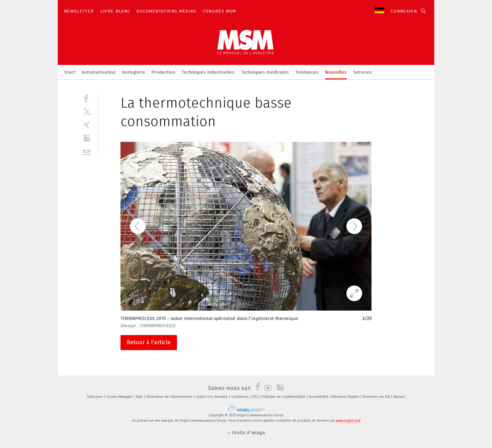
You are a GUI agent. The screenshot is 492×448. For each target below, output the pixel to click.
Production (163, 72)
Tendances (307, 72)
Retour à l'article (149, 342)
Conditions (240, 397)
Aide (140, 397)
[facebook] (87, 98)
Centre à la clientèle (212, 397)
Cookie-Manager (120, 397)
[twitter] (87, 111)
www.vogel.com (348, 421)
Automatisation (99, 72)
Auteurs (399, 397)
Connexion (404, 11)
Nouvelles (336, 72)
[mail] (87, 152)
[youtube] (266, 388)
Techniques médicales (265, 72)
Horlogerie (134, 72)
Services (362, 72)
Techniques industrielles (208, 72)
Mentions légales (346, 397)
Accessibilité (319, 397)
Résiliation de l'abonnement (170, 397)
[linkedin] (87, 138)
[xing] (87, 125)
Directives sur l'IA (377, 397)
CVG (255, 397)
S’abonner (95, 397)
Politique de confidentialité (284, 397)
